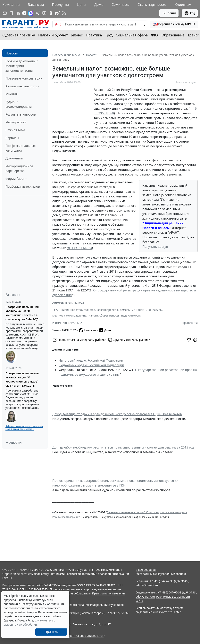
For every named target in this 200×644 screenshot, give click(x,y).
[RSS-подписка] (64, 13)
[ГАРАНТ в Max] (31, 13)
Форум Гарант (16, 179)
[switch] (58, 24)
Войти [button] (169, 13)
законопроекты (108, 310)
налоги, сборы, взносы (104, 315)
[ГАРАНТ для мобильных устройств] (11, 13)
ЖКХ (155, 35)
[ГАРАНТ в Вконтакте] (18, 13)
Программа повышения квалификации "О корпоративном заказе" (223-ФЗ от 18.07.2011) (22, 379)
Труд (109, 35)
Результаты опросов (21, 114)
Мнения (12, 94)
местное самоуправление (69, 315)
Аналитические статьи (22, 86)
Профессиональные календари (21, 148)
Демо (99, 5)
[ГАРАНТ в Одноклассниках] (51, 13)
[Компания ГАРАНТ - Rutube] (57, 13)
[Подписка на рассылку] (5, 13)
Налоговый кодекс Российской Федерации (91, 360)
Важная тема (15, 130)
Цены (81, 5)
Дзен (105, 330)
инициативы (154, 310)
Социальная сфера (132, 35)
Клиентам (183, 5)
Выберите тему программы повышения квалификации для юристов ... (24, 427)
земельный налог (132, 310)
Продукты (60, 5)
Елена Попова (75, 303)
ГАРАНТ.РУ (75, 323)
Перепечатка (189, 323)
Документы (14, 158)
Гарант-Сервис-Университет (85, 636)
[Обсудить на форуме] (189, 340)
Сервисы (12, 138)
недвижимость (131, 315)
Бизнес (77, 35)
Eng (190, 13)
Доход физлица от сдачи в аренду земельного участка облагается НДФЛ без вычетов (117, 414)
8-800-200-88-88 (146, 570)
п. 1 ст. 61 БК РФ (80, 248)
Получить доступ (155, 247)
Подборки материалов (23, 186)
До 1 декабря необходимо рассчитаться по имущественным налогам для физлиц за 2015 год (123, 447)
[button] (174, 24)
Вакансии (36, 5)
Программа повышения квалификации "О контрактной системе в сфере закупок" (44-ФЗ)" (22, 313)
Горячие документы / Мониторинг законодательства (22, 66)
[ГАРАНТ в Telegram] (37, 13)
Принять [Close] (51, 632)
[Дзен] (24, 13)
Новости (12, 53)
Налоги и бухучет (53, 35)
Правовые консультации (24, 78)
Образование (173, 35)
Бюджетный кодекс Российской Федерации (91, 365)
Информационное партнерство (19, 168)
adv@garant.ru (145, 597)
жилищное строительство (78, 310)
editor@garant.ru (147, 585)
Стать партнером (152, 5)
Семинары (121, 5)
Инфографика (16, 122)
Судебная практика (19, 35)
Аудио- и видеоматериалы (19, 104)
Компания (11, 5)
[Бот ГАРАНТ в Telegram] (44, 13)
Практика (94, 35)
